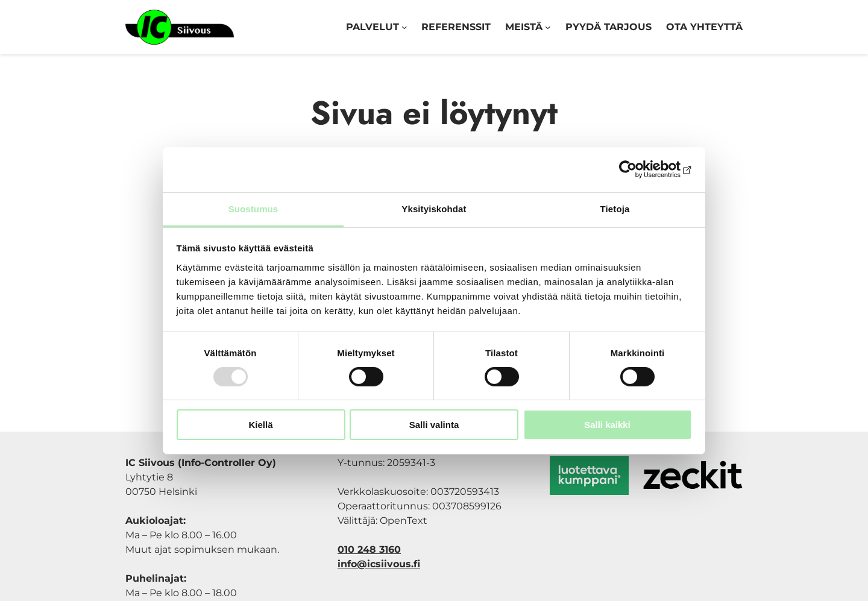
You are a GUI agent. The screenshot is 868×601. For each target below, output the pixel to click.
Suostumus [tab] (253, 208)
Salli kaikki (607, 425)
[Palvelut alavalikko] (404, 27)
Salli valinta (434, 425)
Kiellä (260, 425)
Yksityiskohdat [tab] (434, 208)
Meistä (524, 27)
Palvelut (373, 27)
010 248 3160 (369, 549)
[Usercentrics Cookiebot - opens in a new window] (639, 169)
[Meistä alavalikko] (548, 27)
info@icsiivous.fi (379, 564)
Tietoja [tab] (615, 208)
